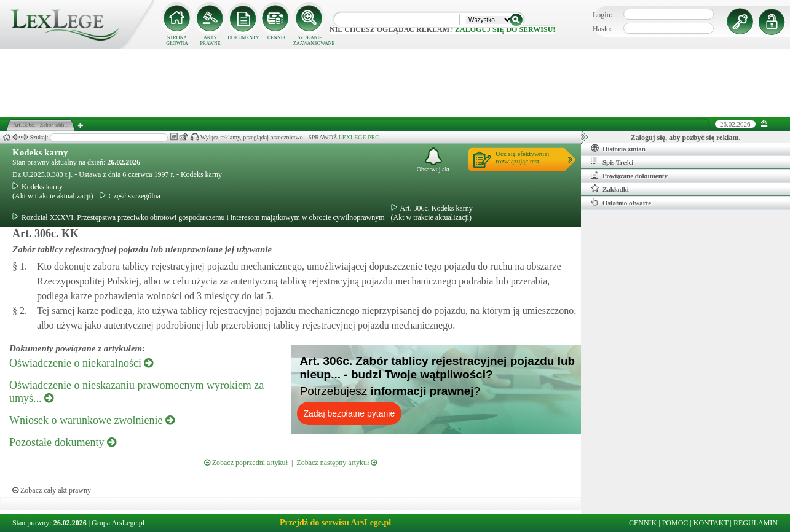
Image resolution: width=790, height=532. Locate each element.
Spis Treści (612, 162)
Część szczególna (130, 196)
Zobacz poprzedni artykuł (246, 463)
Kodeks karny (40, 152)
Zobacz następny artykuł (337, 463)
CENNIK (277, 38)
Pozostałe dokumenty (63, 442)
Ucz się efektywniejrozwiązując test (522, 157)
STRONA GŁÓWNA (177, 41)
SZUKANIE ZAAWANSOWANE (310, 41)
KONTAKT (711, 523)
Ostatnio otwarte (621, 202)
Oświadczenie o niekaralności (81, 363)
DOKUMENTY (243, 38)
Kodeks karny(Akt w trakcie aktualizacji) (53, 191)
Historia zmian (618, 148)
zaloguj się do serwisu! (505, 29)
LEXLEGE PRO (359, 137)
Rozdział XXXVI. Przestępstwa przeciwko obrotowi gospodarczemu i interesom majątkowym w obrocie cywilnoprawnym (199, 217)
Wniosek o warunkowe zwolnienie (92, 420)
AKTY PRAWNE (210, 41)
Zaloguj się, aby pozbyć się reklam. (686, 138)
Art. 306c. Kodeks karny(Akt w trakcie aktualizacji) (432, 213)
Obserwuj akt (433, 160)
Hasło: (602, 29)
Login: (602, 15)
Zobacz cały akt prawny (52, 490)
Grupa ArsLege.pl (118, 523)
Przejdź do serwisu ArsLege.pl (335, 522)
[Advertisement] (395, 83)
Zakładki (610, 189)
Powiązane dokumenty (629, 175)
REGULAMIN (756, 523)
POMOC (675, 523)
